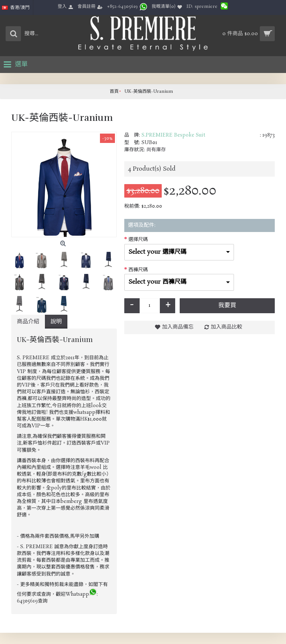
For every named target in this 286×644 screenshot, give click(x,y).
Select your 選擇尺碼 (157, 252)
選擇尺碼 (138, 240)
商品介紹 (28, 322)
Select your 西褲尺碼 (157, 282)
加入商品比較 (226, 327)
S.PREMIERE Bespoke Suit (173, 135)
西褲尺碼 (138, 270)
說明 (56, 322)
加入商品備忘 (178, 327)
